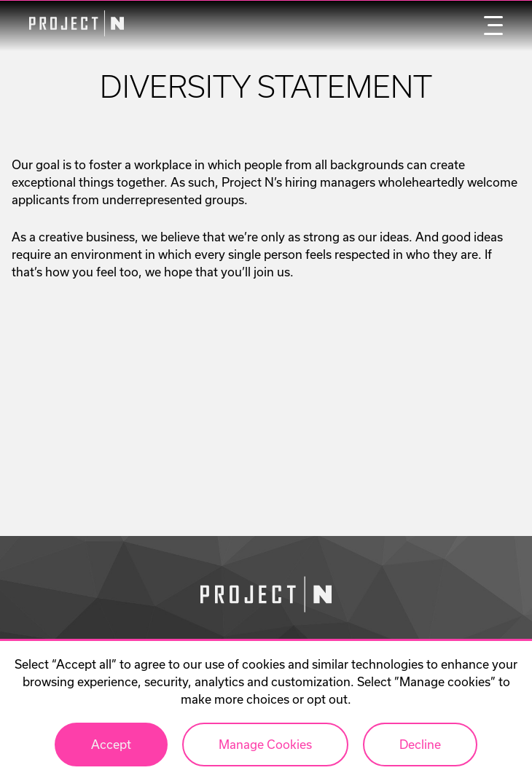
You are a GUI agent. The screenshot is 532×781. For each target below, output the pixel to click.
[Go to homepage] (266, 597)
